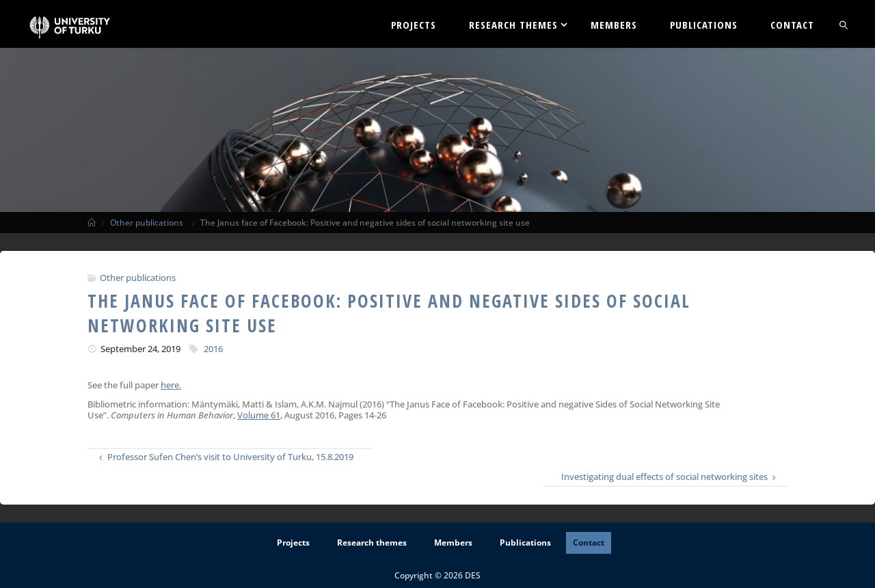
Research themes (372, 543)
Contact (589, 543)
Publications (525, 543)
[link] (844, 24)
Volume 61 (259, 415)
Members (453, 543)
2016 (213, 349)
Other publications (147, 222)
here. (171, 385)
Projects (293, 543)
